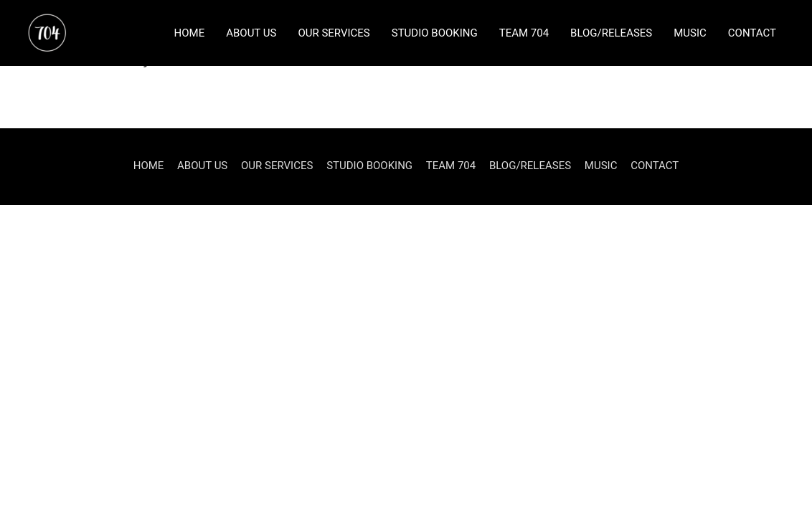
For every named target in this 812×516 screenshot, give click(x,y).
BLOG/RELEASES (611, 33)
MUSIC (690, 33)
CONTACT (752, 33)
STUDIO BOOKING (435, 33)
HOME (190, 33)
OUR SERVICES (334, 33)
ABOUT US (251, 33)
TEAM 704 (524, 33)
